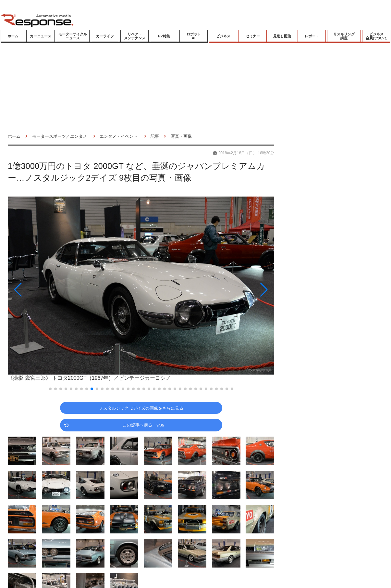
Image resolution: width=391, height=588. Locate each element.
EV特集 (164, 36)
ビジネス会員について (376, 36)
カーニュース (41, 36)
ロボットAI (194, 36)
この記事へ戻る (143, 425)
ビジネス (223, 36)
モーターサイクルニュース (73, 36)
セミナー (253, 36)
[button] (48, 290)
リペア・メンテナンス (135, 36)
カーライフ (105, 36)
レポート (312, 36)
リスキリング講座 (344, 36)
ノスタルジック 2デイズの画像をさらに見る (141, 408)
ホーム (13, 36)
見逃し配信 (282, 36)
